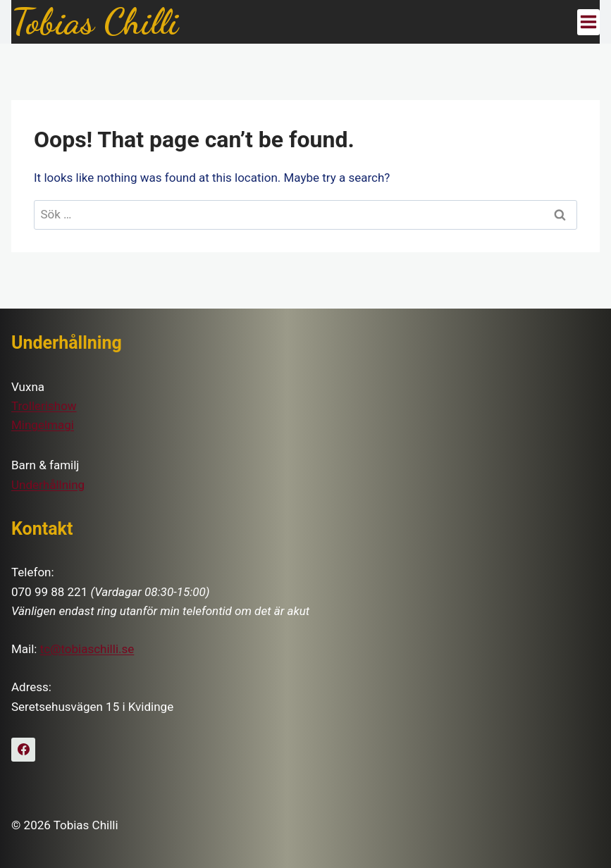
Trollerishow (44, 406)
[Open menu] (588, 22)
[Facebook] (23, 750)
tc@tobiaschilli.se (87, 649)
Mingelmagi (43, 425)
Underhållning (48, 485)
